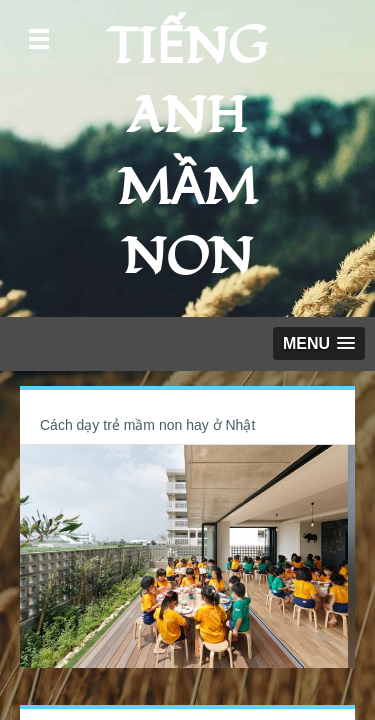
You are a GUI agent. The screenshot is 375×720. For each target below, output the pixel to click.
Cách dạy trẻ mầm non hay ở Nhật (147, 425)
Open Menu (39, 39)
